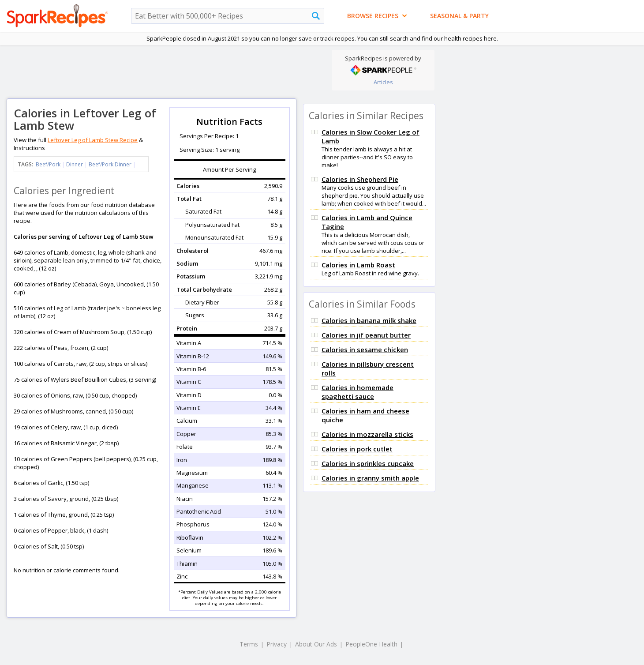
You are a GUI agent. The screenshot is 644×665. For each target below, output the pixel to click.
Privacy (277, 644)
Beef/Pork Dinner (110, 164)
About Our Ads (316, 644)
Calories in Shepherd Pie (360, 179)
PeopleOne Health (371, 644)
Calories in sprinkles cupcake (368, 463)
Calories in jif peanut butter (366, 335)
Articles (383, 82)
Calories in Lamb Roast (358, 265)
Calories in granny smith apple (370, 478)
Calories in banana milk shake (369, 320)
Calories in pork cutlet (357, 449)
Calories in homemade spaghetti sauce (358, 392)
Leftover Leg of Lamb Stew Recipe (93, 140)
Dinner (75, 164)
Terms (249, 644)
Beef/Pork (48, 164)
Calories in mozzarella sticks (367, 434)
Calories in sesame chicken (365, 349)
